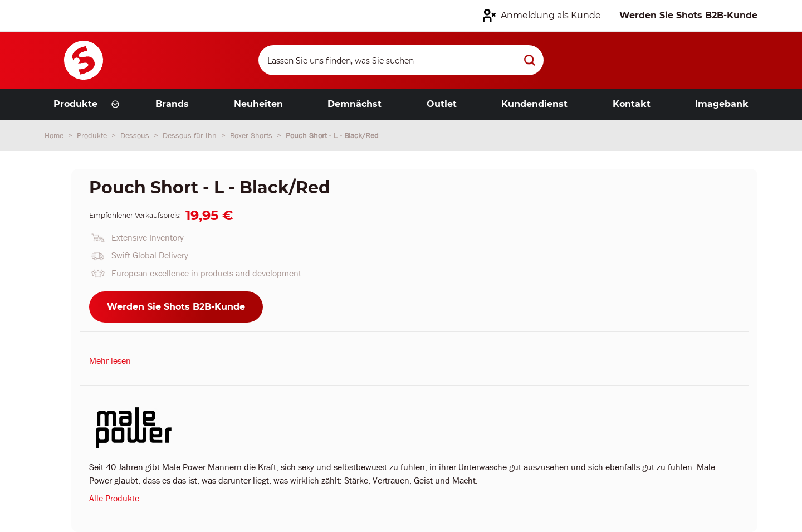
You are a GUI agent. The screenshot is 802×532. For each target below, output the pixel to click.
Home (55, 135)
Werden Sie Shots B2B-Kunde (176, 307)
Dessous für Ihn (191, 135)
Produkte (93, 135)
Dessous (136, 135)
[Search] (401, 60)
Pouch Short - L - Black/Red (332, 135)
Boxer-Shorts (252, 135)
